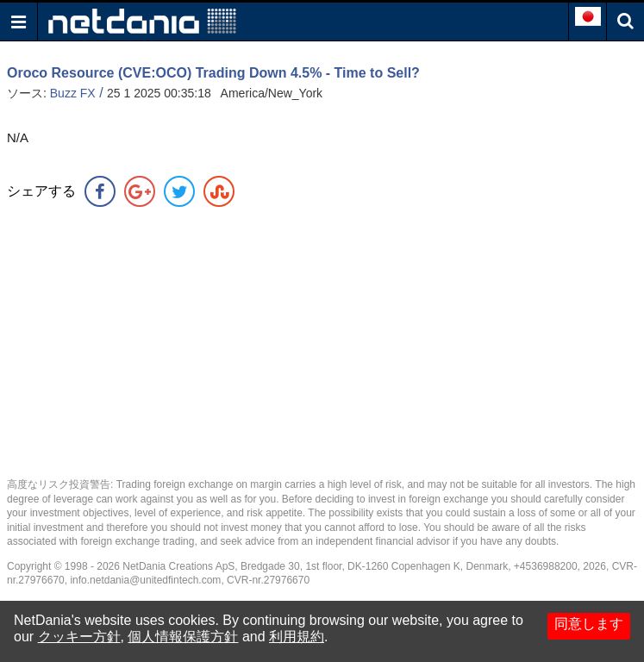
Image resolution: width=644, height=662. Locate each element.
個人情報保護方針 (183, 637)
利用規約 (297, 637)
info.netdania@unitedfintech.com (145, 580)
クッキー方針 (79, 637)
